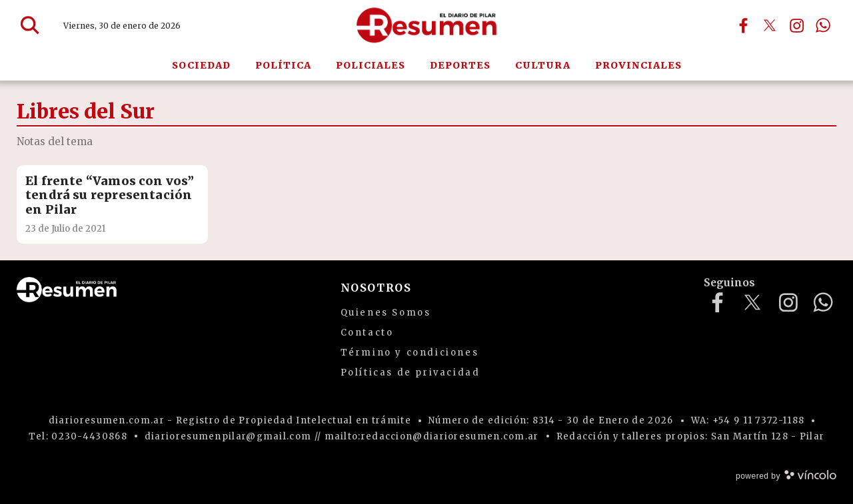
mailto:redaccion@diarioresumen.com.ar (432, 436)
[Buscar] (30, 25)
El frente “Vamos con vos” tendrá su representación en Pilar (110, 195)
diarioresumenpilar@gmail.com (228, 436)
